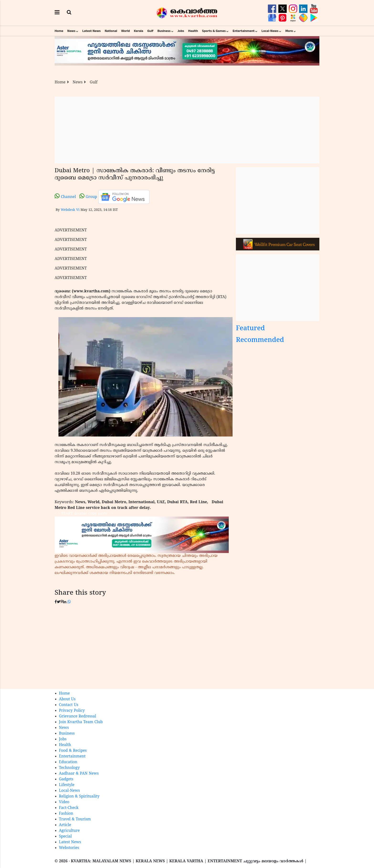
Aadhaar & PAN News (79, 774)
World (125, 31)
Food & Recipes (73, 751)
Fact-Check (69, 808)
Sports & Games (214, 31)
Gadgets (66, 779)
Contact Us (69, 705)
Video (64, 802)
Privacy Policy (72, 711)
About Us (67, 699)
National (111, 31)
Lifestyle (67, 785)
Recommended (260, 340)
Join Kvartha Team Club (81, 722)
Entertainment (244, 31)
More (289, 31)
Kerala (138, 31)
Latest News (91, 31)
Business (164, 31)
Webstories (69, 848)
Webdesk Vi (70, 210)
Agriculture (69, 831)
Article (65, 825)
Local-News (270, 31)
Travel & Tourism (75, 819)
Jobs (181, 31)
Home (59, 31)
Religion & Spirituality (79, 797)
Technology (69, 768)
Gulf (150, 31)
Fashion (66, 814)
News (71, 31)
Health (193, 31)
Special (65, 837)
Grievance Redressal (78, 716)
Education (68, 762)
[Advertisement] (187, 130)
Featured (250, 329)
